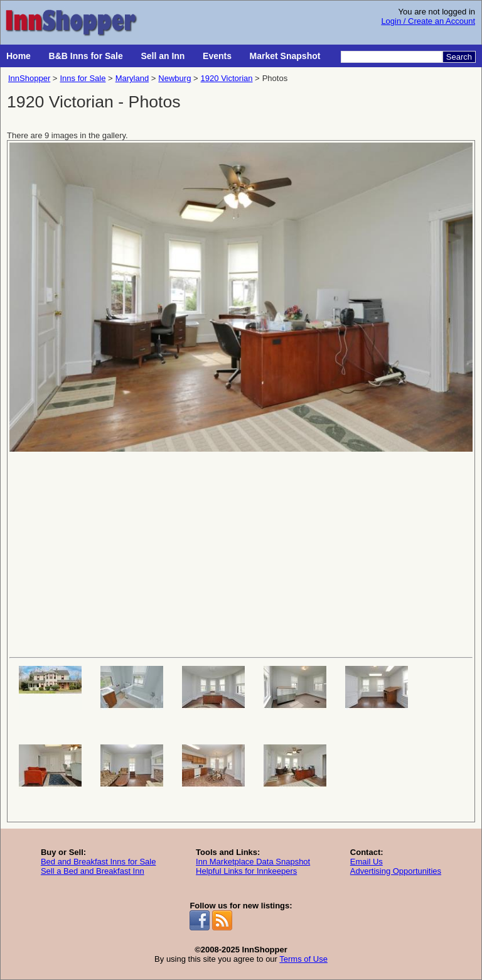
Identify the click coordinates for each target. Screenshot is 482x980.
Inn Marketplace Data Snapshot (253, 862)
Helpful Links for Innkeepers (246, 871)
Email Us (367, 862)
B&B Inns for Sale (86, 56)
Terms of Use (303, 959)
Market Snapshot (285, 56)
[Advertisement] (241, 553)
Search (459, 57)
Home (19, 56)
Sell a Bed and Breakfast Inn (93, 871)
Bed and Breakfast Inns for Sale (99, 862)
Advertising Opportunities (396, 871)
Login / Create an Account (428, 21)
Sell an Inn (163, 56)
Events (217, 56)
